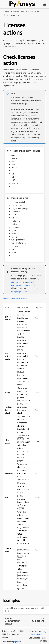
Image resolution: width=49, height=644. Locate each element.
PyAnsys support (21, 291)
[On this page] (44, 4)
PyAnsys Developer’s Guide (23, 11)
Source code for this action (15, 299)
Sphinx (17, 640)
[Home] (38, 11)
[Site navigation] (5, 4)
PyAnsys (7, 11)
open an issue (17, 282)
